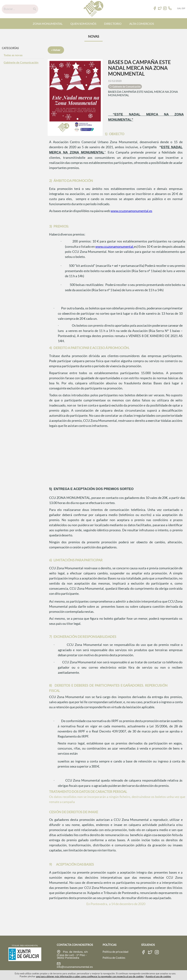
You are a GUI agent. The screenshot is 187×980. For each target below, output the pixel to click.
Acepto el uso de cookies (158, 976)
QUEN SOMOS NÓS (83, 24)
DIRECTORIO (113, 24)
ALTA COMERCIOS (142, 24)
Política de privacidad (115, 952)
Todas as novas (13, 55)
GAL (179, 8)
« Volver (56, 50)
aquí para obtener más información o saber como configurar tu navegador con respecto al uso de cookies (90, 976)
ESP (183, 8)
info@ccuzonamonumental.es (75, 967)
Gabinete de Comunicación (21, 62)
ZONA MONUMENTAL (48, 24)
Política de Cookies (114, 958)
